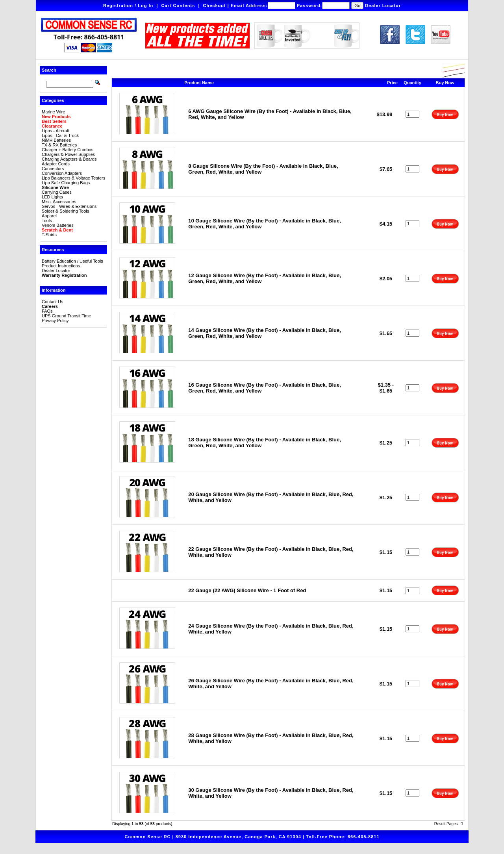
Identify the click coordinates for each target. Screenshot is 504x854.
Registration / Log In (128, 6)
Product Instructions (61, 266)
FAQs (47, 311)
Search (49, 70)
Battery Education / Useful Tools (72, 261)
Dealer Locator (383, 6)
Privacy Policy (55, 320)
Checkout (215, 6)
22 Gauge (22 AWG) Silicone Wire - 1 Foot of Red (247, 590)
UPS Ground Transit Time (66, 316)
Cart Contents (178, 6)
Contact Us (52, 302)
